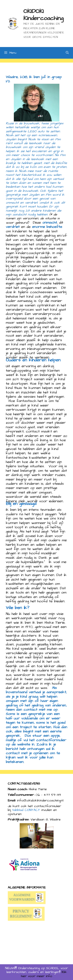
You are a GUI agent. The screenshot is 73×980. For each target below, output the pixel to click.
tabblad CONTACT (26, 810)
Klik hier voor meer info (44, 974)
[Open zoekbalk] (67, 53)
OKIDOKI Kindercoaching (43, 15)
